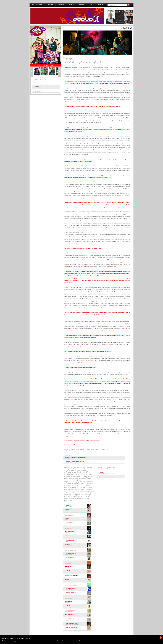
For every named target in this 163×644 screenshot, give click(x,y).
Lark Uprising (78, 615)
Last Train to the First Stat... (78, 628)
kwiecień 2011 (72, 454)
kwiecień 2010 (74, 462)
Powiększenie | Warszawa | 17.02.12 (107, 473)
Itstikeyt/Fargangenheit (78, 606)
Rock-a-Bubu (78, 563)
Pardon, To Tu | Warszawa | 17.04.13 (107, 476)
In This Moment (78, 598)
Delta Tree (78, 532)
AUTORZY (82, 5)
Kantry (78, 541)
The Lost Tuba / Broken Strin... (78, 585)
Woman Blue (78, 523)
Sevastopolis (78, 528)
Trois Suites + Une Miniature (78, 580)
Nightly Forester (78, 554)
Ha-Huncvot (78, 510)
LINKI (91, 5)
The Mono (78, 567)
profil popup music (38, 87)
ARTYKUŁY (61, 5)
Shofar (78, 519)
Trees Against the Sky (78, 545)
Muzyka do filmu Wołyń (78, 550)
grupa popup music (38, 91)
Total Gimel (78, 602)
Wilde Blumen (78, 572)
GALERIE (71, 5)
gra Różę (78, 558)
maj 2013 (76, 458)
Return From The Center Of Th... (78, 537)
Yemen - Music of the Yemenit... (78, 624)
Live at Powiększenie (78, 515)
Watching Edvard (78, 611)
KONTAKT (100, 5)
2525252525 (78, 620)
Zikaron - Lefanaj (78, 589)
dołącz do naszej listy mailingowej (41, 83)
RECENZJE (50, 5)
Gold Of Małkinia (78, 506)
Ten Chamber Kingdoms (78, 576)
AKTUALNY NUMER (37, 5)
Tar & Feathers (78, 593)
